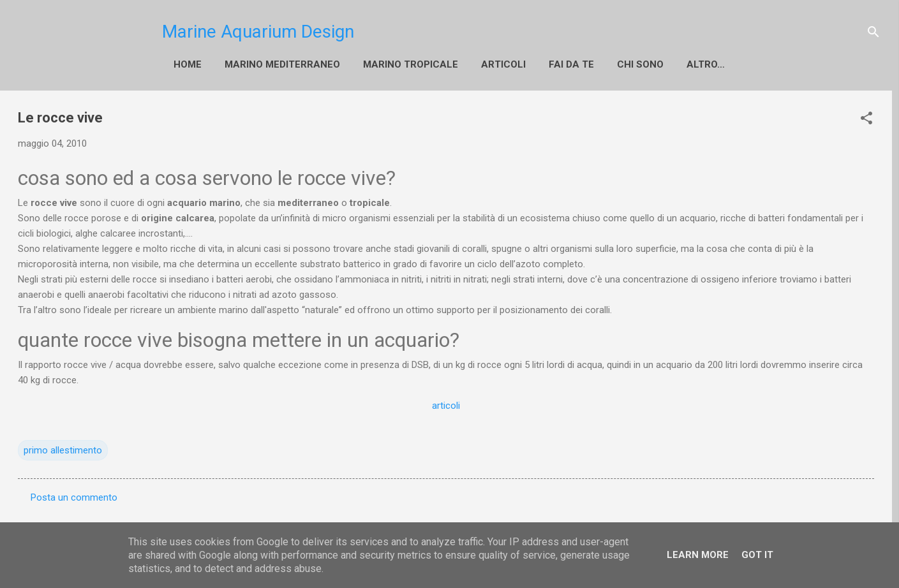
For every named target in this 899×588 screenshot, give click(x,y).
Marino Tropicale (411, 64)
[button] (866, 118)
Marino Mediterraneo (282, 64)
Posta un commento (74, 497)
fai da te (571, 64)
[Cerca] (873, 32)
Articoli (503, 64)
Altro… (706, 64)
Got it (757, 555)
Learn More (698, 555)
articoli (446, 406)
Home (188, 64)
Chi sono (640, 64)
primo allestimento (63, 450)
